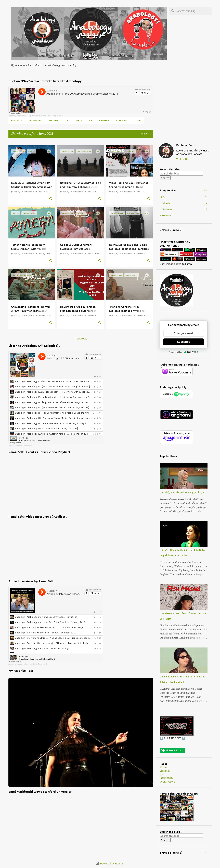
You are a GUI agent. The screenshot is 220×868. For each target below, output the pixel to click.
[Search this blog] (194, 11)
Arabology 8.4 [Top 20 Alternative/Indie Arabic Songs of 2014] (40, 116)
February (167, 210)
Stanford (122, 120)
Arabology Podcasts (25, 446)
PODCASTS (17, 120)
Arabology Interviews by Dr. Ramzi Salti (32, 664)
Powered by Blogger (110, 863)
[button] (50, 199)
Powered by (184, 352)
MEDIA (138, 120)
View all (146, 134)
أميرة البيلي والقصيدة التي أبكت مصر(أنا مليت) (182, 492)
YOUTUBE (54, 120)
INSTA (79, 120)
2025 (162, 197)
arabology (12, 116)
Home (163, 767)
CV (67, 120)
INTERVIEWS (36, 120)
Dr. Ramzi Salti (185, 145)
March (166, 203)
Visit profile (183, 159)
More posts (81, 339)
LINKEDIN (104, 120)
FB (91, 120)
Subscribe (184, 342)
